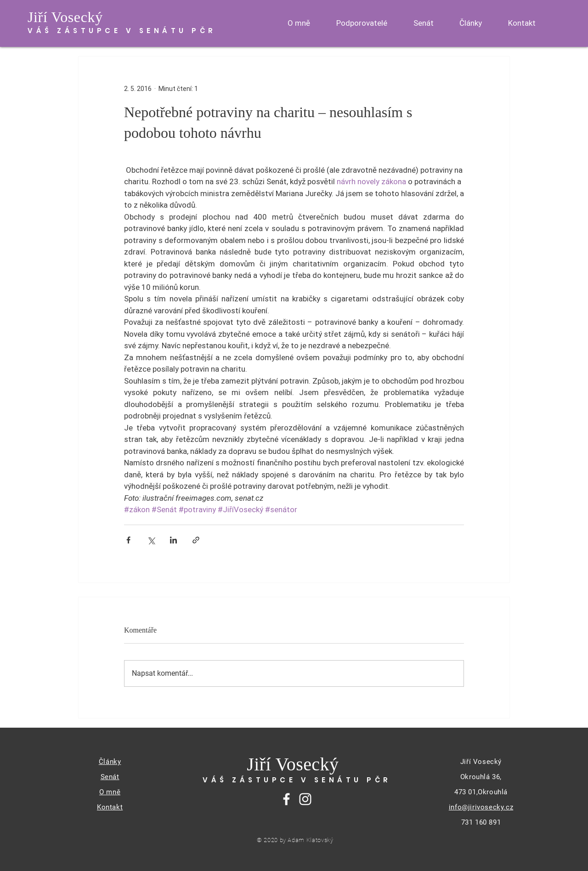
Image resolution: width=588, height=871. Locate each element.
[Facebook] (286, 799)
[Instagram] (305, 799)
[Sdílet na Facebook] (128, 540)
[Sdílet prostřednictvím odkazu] (196, 540)
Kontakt (110, 807)
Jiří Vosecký (65, 17)
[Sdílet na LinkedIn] (173, 540)
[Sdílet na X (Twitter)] (151, 540)
